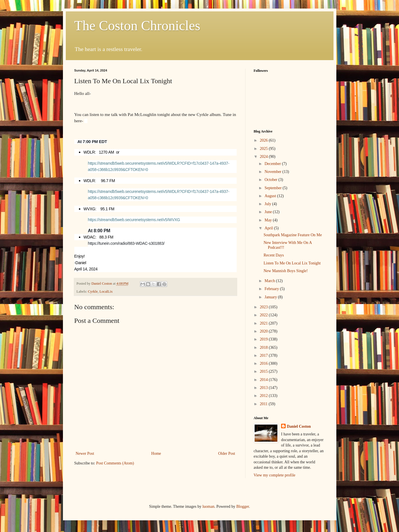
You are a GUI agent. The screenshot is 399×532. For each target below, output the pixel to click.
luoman (208, 506)
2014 (264, 380)
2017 (264, 355)
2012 (264, 396)
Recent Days (274, 255)
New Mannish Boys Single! (286, 271)
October (272, 180)
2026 (264, 140)
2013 (264, 388)
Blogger (243, 506)
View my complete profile (275, 475)
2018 (264, 347)
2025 (264, 149)
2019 (264, 339)
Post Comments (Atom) (115, 463)
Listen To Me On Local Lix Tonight (292, 263)
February (272, 289)
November (274, 172)
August (271, 196)
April (269, 228)
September (274, 188)
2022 (264, 315)
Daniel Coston (299, 426)
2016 (264, 363)
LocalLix (106, 292)
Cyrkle (93, 292)
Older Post (227, 453)
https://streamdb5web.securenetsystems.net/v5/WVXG (134, 220)
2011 (264, 404)
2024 (264, 157)
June (269, 212)
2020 (264, 331)
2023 (264, 307)
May (269, 220)
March (270, 281)
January (271, 297)
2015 (264, 371)
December (273, 164)
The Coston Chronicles (137, 26)
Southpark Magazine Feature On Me (293, 235)
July (268, 204)
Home (156, 453)
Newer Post (85, 453)
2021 (264, 323)
